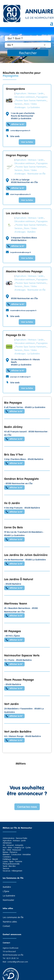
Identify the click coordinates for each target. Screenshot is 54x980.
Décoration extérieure (25, 97)
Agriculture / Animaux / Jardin (30, 93)
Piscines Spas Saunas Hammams (31, 100)
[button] (6, 975)
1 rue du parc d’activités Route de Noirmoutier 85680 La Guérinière (23, 116)
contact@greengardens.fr (20, 131)
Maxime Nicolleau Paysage (24, 271)
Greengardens (15, 89)
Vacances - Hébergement (12, 871)
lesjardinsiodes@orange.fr (21, 252)
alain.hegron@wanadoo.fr (20, 194)
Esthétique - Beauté (10, 859)
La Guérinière (9, 896)
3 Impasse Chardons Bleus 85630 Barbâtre (24, 239)
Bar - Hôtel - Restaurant (12, 850)
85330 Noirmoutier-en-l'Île (24, 298)
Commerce (7, 857)
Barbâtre (7, 887)
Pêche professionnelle (11, 864)
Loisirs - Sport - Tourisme (12, 861)
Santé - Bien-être (9, 866)
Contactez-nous (27, 807)
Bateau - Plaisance (10, 852)
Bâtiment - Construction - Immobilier (17, 854)
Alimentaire (7, 843)
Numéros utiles (10, 922)
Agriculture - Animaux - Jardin (14, 841)
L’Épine (6, 891)
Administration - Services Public (15, 838)
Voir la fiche (27, 142)
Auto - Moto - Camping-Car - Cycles (17, 848)
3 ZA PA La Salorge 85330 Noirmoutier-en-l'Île (24, 181)
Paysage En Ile (16, 335)
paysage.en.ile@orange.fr (20, 377)
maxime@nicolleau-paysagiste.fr (23, 310)
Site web (15, 136)
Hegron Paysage (17, 155)
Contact (6, 926)
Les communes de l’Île (13, 917)
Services (18, 104)
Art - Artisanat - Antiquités (13, 845)
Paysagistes (42, 97)
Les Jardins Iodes (17, 213)
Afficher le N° (18, 124)
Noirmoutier (8, 900)
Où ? (10, 45)
